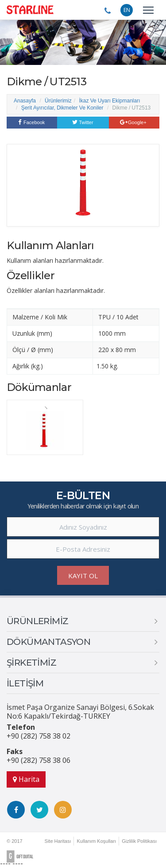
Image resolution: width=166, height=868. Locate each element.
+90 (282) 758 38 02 (39, 736)
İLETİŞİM (25, 683)
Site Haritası (58, 841)
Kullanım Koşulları (96, 841)
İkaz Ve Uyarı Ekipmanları (109, 101)
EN (127, 10)
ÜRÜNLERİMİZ (37, 621)
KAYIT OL (83, 576)
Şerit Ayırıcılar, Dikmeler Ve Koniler (62, 108)
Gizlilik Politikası (139, 841)
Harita (26, 779)
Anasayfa (25, 101)
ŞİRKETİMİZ (31, 663)
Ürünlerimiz (58, 101)
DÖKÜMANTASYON (48, 642)
